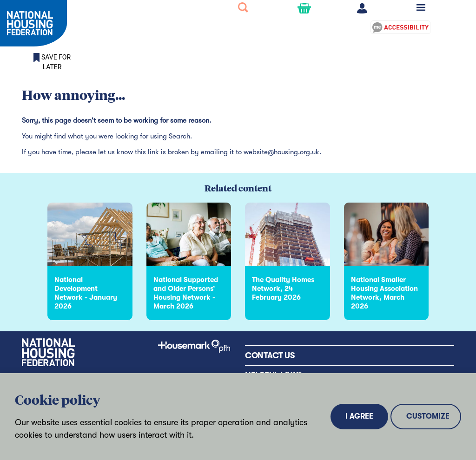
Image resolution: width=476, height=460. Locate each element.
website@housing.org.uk (281, 152)
